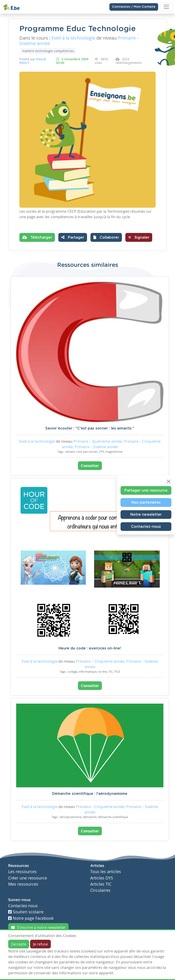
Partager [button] (73, 237)
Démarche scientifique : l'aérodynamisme (90, 794)
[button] (106, 237)
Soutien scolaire (26, 912)
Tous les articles (106, 872)
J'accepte (19, 944)
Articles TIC (101, 884)
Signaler (139, 237)
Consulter (90, 466)
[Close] (169, 482)
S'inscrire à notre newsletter (38, 927)
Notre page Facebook (31, 918)
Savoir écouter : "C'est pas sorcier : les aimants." (90, 428)
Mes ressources (23, 884)
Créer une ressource (28, 878)
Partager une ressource (146, 490)
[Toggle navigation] (166, 7)
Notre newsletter (146, 515)
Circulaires (100, 890)
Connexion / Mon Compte (134, 7)
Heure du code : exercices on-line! (90, 648)
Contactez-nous (146, 527)
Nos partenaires (146, 503)
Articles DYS (102, 878)
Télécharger (37, 237)
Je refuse (40, 944)
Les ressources (22, 872)
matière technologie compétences (48, 51)
